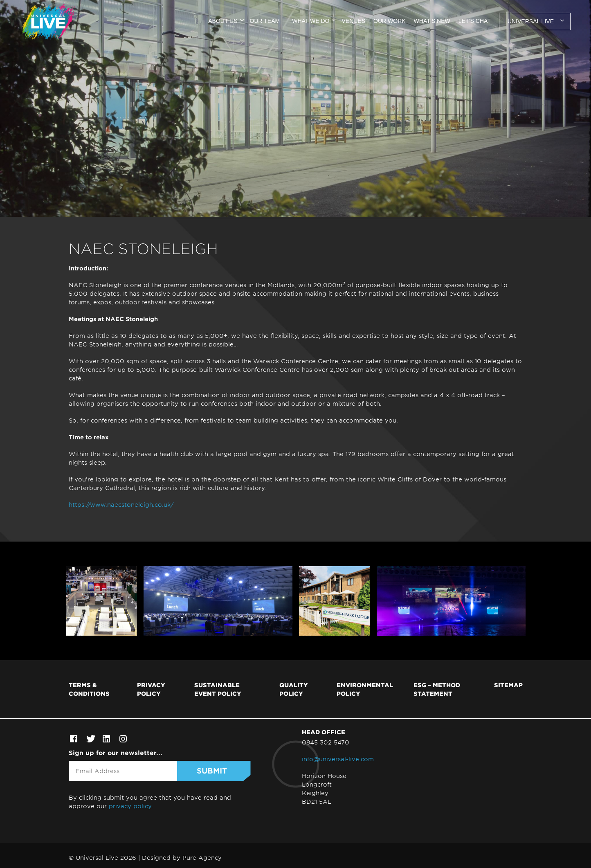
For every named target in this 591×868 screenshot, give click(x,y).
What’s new (432, 21)
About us (223, 21)
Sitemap (508, 685)
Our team (265, 21)
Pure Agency (202, 858)
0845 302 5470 (326, 742)
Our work (390, 21)
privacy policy (130, 806)
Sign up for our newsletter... (116, 752)
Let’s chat (475, 21)
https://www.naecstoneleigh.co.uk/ (121, 505)
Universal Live (531, 21)
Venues (353, 21)
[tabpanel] (295, 108)
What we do (311, 21)
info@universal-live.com (338, 759)
